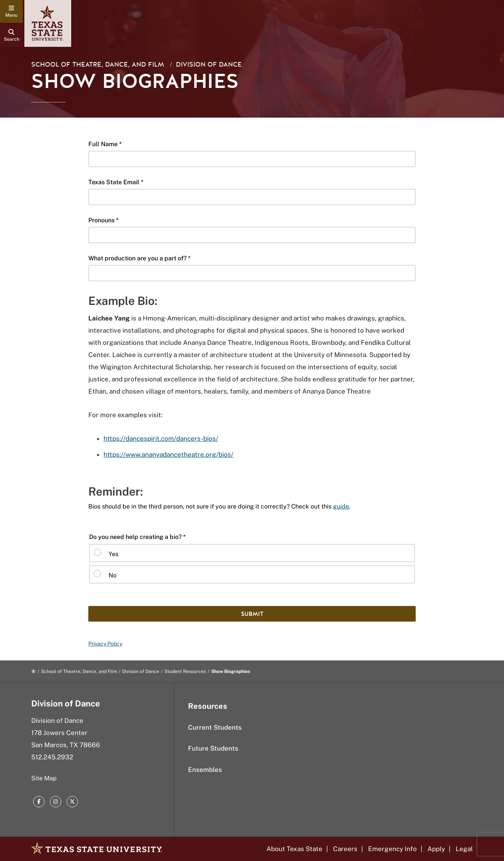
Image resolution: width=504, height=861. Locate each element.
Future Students (213, 748)
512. (52, 757)
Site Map (44, 778)
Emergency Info (392, 849)
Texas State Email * (116, 182)
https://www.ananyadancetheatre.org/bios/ (168, 454)
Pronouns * (104, 220)
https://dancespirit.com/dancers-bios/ (161, 438)
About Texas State (294, 849)
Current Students (215, 727)
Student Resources (185, 671)
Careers (345, 849)
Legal (464, 849)
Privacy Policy (105, 644)
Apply (436, 849)
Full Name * (105, 144)
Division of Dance (209, 65)
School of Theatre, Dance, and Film (98, 65)
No (112, 575)
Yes (113, 554)
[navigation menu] (11, 11)
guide (341, 506)
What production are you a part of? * (140, 258)
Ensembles (205, 770)
